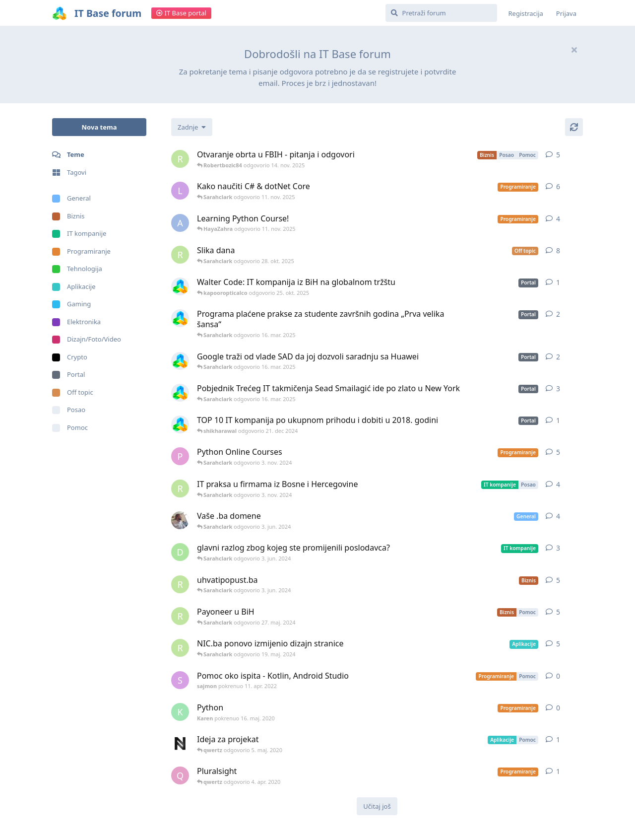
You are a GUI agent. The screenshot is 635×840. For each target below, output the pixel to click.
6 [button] (558, 186)
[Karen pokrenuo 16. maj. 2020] (180, 712)
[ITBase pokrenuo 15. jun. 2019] (180, 286)
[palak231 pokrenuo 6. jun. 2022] (180, 456)
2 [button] (558, 314)
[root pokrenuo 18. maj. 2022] (180, 584)
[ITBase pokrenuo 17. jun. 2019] (180, 424)
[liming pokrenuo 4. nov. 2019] (180, 191)
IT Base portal (181, 13)
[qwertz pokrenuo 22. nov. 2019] (180, 775)
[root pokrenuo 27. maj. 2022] (180, 159)
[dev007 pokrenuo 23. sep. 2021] (180, 552)
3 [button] (558, 388)
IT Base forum (108, 13)
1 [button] (558, 282)
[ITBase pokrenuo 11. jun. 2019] (180, 318)
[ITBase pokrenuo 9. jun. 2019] (180, 393)
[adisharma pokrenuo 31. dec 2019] (180, 223)
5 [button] (558, 155)
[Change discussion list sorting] (192, 127)
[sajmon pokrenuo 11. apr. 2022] (180, 680)
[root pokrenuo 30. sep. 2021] (180, 616)
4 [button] (558, 219)
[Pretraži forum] (441, 13)
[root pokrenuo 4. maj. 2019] (180, 255)
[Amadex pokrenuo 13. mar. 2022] (180, 520)
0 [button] (558, 676)
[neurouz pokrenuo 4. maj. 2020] (180, 744)
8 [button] (558, 250)
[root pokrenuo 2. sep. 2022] (180, 489)
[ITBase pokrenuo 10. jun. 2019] (180, 361)
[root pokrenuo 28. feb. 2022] (180, 648)
